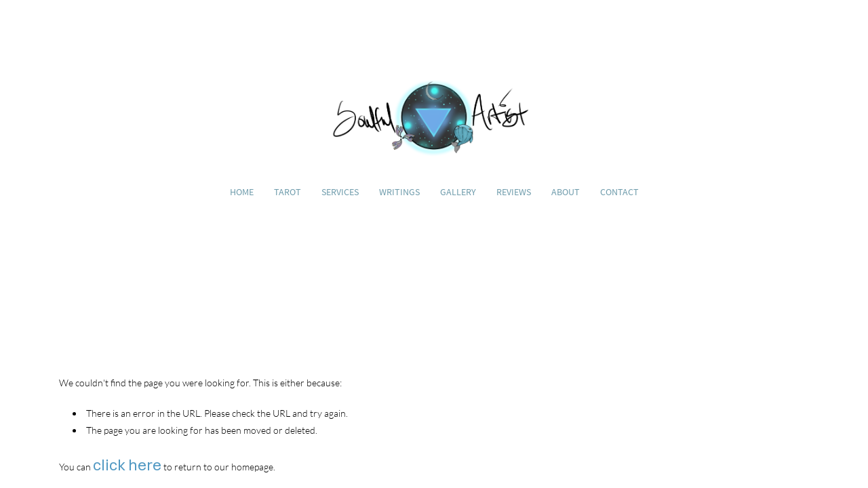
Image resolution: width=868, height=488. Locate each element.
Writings (399, 192)
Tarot (288, 192)
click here (127, 465)
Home (242, 192)
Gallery (458, 192)
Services (340, 192)
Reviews (514, 192)
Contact (619, 192)
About (566, 192)
